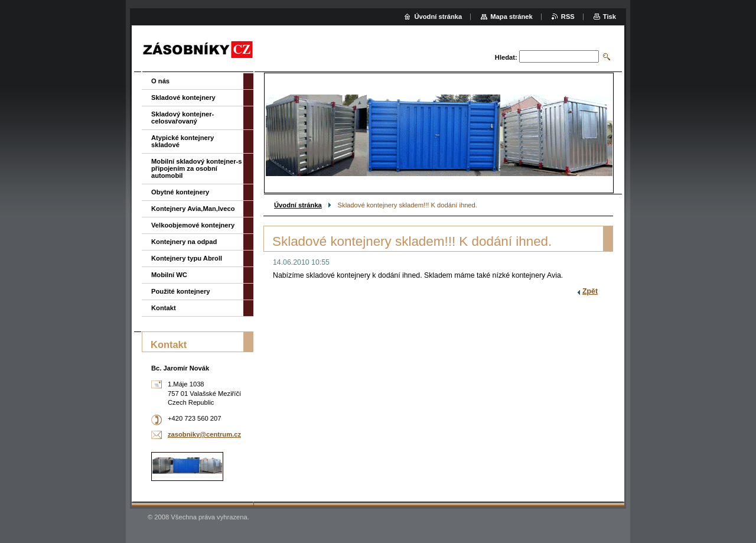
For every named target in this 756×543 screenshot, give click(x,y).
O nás (160, 81)
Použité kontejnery (180, 291)
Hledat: (506, 57)
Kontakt (164, 308)
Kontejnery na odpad (184, 242)
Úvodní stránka (298, 205)
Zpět (590, 291)
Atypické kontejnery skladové (183, 141)
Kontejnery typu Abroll (187, 258)
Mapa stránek (511, 17)
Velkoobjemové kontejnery (193, 225)
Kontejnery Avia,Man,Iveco (193, 209)
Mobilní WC (169, 275)
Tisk (610, 17)
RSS (568, 17)
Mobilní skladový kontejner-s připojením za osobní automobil (197, 168)
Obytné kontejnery (180, 192)
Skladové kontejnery (183, 97)
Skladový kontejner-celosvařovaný (183, 118)
